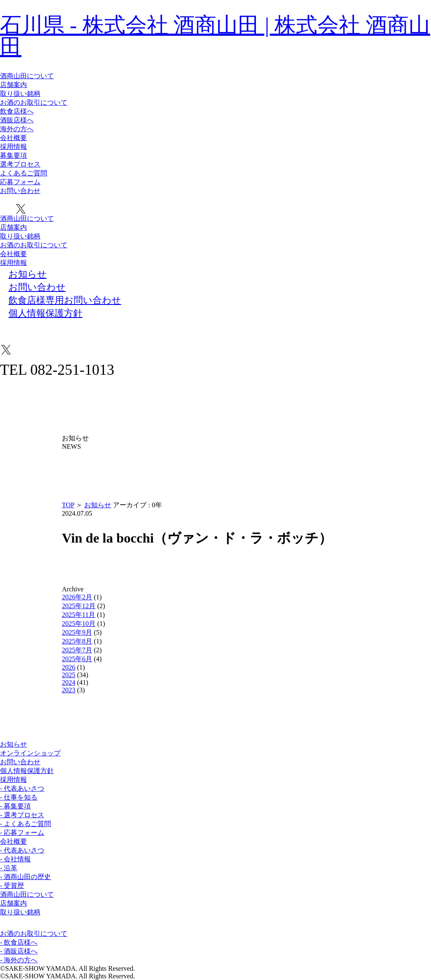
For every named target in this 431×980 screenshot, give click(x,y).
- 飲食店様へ (19, 942)
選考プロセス (20, 164)
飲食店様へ (17, 111)
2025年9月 (77, 632)
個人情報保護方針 (27, 771)
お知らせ (98, 505)
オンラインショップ (30, 753)
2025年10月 (79, 624)
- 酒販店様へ (19, 951)
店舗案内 (13, 85)
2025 (69, 675)
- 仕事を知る (19, 797)
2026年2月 (77, 597)
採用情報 (13, 147)
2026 (69, 667)
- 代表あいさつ (22, 788)
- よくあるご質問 (25, 824)
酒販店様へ (17, 120)
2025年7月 (77, 650)
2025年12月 (79, 606)
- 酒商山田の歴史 (25, 877)
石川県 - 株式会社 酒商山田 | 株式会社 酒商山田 (215, 36)
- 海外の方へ (19, 960)
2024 (69, 682)
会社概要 (13, 138)
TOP (68, 505)
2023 (69, 690)
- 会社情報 (15, 859)
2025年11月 (78, 615)
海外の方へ (17, 129)
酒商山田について (27, 76)
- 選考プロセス (22, 815)
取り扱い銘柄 (20, 94)
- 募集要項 (15, 806)
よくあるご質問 (24, 173)
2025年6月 (77, 659)
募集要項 (13, 155)
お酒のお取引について (34, 102)
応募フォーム (20, 182)
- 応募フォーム (22, 833)
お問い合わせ (20, 191)
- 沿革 (9, 868)
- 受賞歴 (12, 886)
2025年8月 (77, 641)
